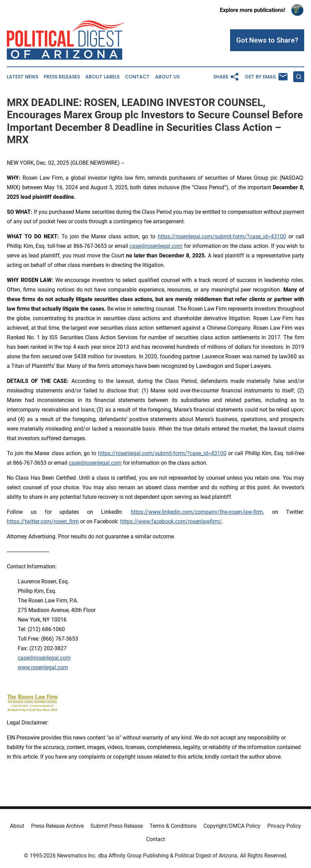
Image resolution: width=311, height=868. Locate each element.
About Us (167, 77)
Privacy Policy (284, 826)
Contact (137, 77)
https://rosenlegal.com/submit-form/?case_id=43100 (222, 236)
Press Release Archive (57, 826)
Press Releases (62, 77)
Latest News (23, 77)
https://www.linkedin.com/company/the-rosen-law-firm (197, 512)
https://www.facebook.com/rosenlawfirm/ (171, 521)
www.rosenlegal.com (43, 667)
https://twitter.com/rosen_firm (43, 521)
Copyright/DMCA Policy (232, 826)
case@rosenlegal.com (156, 246)
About (17, 826)
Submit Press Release (117, 826)
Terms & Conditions (173, 826)
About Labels (102, 77)
